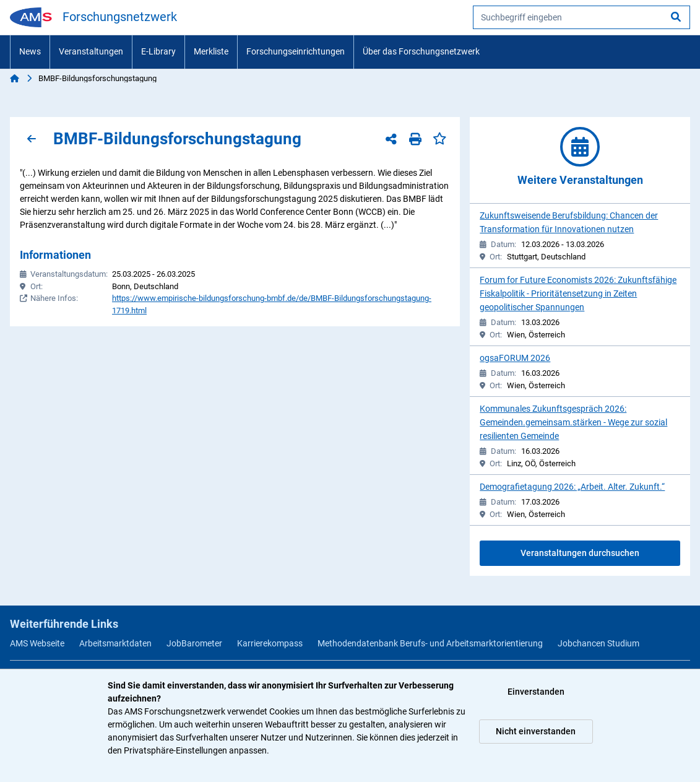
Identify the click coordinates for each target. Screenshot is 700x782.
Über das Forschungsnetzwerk (421, 51)
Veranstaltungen (91, 51)
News (30, 51)
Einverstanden (536, 692)
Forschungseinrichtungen (296, 51)
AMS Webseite (37, 643)
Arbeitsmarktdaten (115, 643)
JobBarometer (194, 643)
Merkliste (211, 51)
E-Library (158, 51)
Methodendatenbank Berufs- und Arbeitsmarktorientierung (430, 643)
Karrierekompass (270, 643)
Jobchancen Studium (598, 643)
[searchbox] (581, 17)
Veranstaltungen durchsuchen (580, 553)
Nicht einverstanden (536, 731)
